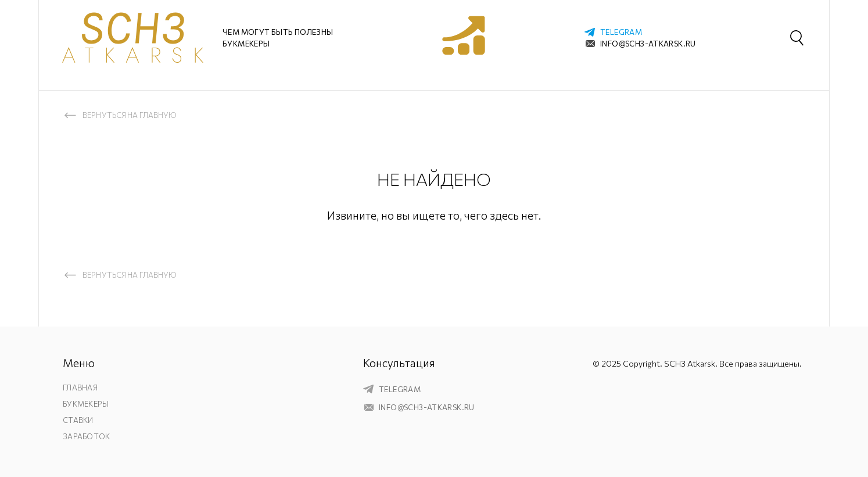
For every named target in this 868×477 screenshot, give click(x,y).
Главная (80, 388)
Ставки (78, 420)
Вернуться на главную (130, 115)
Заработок (86, 436)
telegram (621, 32)
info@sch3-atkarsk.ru (648, 44)
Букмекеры (86, 404)
